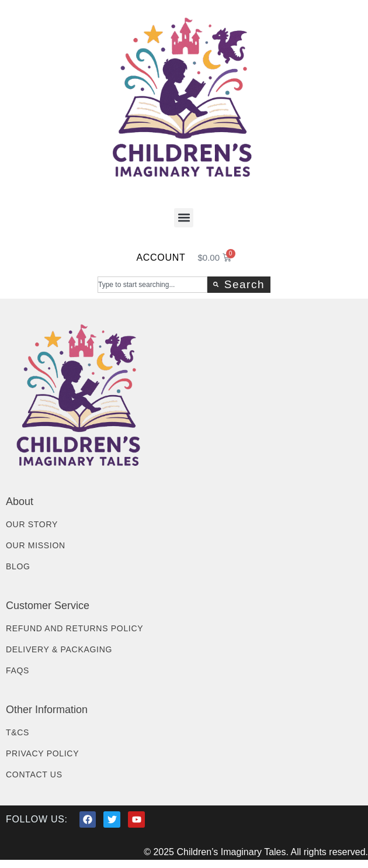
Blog (18, 566)
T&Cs (18, 732)
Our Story (32, 524)
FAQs (18, 670)
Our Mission (36, 545)
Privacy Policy (42, 753)
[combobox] (152, 285)
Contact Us (34, 774)
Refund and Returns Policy (74, 628)
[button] (184, 218)
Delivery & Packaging (59, 649)
